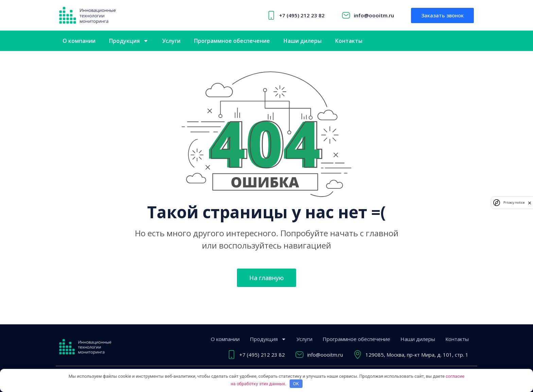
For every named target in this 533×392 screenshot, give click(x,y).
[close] (530, 203)
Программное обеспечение (232, 41)
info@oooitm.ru (374, 15)
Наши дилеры (303, 41)
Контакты (349, 41)
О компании (79, 41)
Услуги (171, 41)
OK (296, 384)
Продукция (129, 41)
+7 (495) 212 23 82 (302, 15)
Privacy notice (514, 202)
